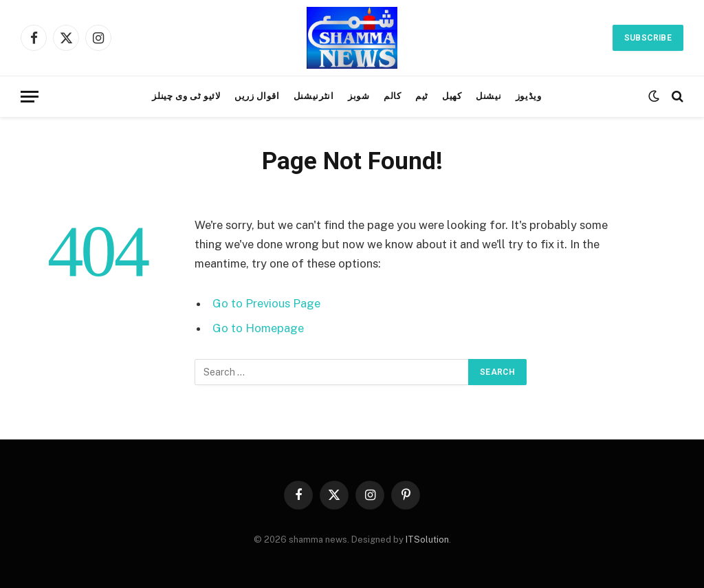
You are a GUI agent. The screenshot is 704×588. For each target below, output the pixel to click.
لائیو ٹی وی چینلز (186, 96)
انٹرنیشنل (314, 96)
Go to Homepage (258, 328)
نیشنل (488, 96)
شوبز (359, 96)
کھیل (452, 96)
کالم (393, 96)
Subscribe (648, 38)
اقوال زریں (257, 96)
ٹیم (422, 96)
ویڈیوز (529, 96)
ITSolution (427, 540)
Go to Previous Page (266, 303)
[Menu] (30, 97)
